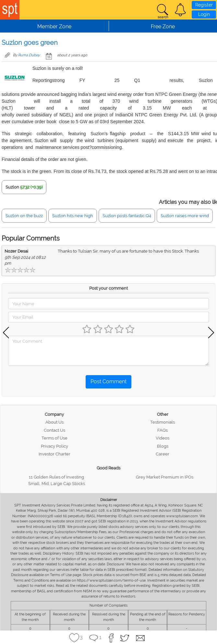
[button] (180, 10)
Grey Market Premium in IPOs (165, 477)
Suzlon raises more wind (185, 216)
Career (163, 454)
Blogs (163, 446)
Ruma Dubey (29, 55)
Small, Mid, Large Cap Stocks (57, 484)
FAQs (163, 430)
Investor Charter (54, 454)
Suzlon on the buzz (24, 216)
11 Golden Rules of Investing (56, 477)
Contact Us (54, 430)
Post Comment (108, 381)
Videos (163, 438)
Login (204, 14)
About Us (54, 422)
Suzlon (12, 187)
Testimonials (163, 422)
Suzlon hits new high (73, 216)
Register (204, 5)
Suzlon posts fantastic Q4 (127, 216)
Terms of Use (54, 438)
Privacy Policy (54, 446)
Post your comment (108, 288)
